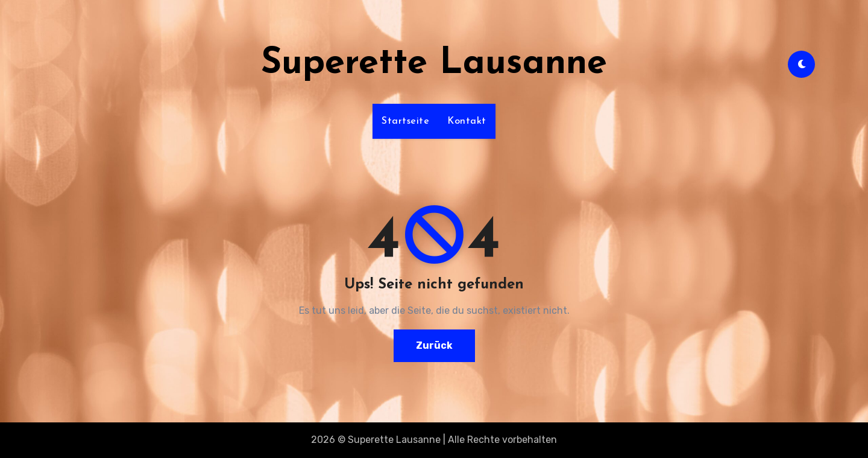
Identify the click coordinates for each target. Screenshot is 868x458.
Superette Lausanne (434, 64)
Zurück (434, 345)
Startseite (405, 121)
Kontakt (467, 121)
